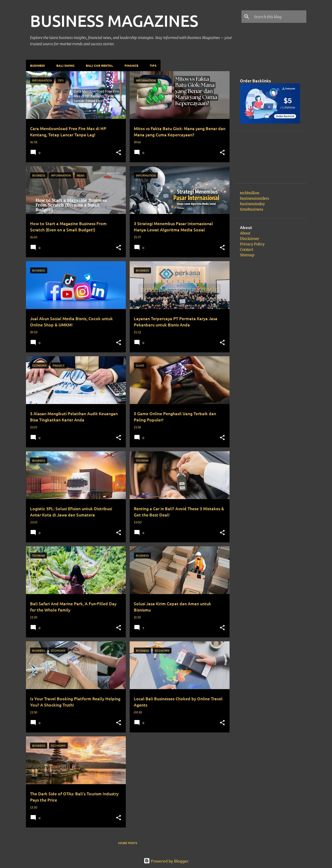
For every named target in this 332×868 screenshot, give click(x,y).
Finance (131, 65)
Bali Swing (65, 65)
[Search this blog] (279, 17)
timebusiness (252, 209)
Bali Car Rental (99, 65)
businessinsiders (255, 198)
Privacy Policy (252, 244)
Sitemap (247, 255)
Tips (153, 65)
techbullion (250, 193)
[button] (119, 153)
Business (37, 65)
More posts (128, 843)
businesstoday (252, 204)
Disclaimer (250, 239)
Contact (247, 250)
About (245, 233)
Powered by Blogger (166, 861)
